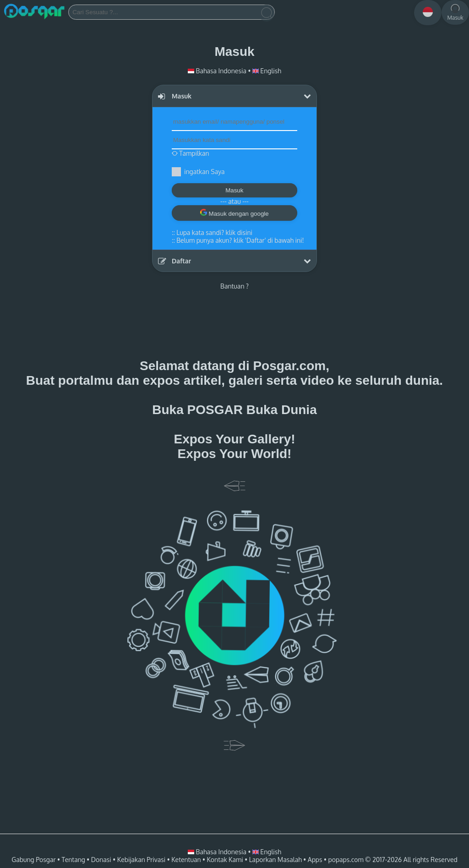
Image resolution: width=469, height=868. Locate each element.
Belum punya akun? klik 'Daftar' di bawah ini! (240, 240)
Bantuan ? (234, 286)
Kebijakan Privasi (141, 860)
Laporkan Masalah (275, 860)
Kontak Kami (225, 860)
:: (212, 232)
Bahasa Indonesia (218, 71)
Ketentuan (186, 860)
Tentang (73, 860)
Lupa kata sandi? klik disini (214, 232)
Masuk (234, 190)
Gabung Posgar (33, 860)
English (267, 71)
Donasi (101, 860)
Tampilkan (191, 153)
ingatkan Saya (204, 172)
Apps (315, 860)
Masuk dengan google (234, 213)
